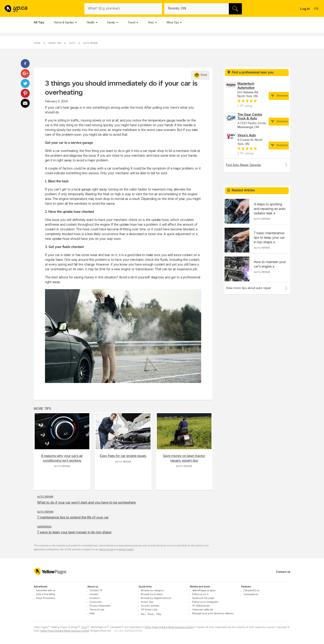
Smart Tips (55, 43)
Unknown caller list (203, 610)
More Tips (173, 23)
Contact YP (96, 591)
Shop (150, 614)
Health (91, 23)
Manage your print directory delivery (213, 614)
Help (92, 614)
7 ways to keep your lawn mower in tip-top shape (74, 532)
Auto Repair (90, 43)
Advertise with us (46, 591)
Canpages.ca (251, 594)
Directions (279, 96)
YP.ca (84, 627)
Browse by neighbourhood (156, 598)
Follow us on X (200, 594)
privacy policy (126, 550)
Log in (305, 9)
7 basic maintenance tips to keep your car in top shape (269, 238)
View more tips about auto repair (249, 288)
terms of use (106, 550)
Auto (151, 23)
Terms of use (97, 610)
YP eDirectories (201, 606)
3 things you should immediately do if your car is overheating (121, 88)
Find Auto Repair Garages (257, 165)
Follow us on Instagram (205, 602)
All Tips (39, 23)
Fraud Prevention (46, 598)
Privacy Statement (100, 606)
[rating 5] (247, 102)
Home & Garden (64, 23)
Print (200, 75)
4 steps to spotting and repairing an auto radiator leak (270, 209)
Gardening (44, 527)
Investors (95, 598)
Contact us (283, 572)
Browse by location (152, 594)
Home (37, 43)
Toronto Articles (150, 606)
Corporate (96, 602)
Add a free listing (46, 594)
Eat (143, 614)
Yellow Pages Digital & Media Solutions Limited (169, 627)
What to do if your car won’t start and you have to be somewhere (86, 503)
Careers (94, 594)
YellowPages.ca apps (204, 591)
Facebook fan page (203, 598)
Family (111, 23)
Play (159, 614)
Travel (132, 23)
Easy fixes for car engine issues (123, 456)
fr (317, 9)
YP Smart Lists (149, 610)
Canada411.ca (251, 591)
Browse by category (152, 591)
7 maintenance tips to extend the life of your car (73, 518)
